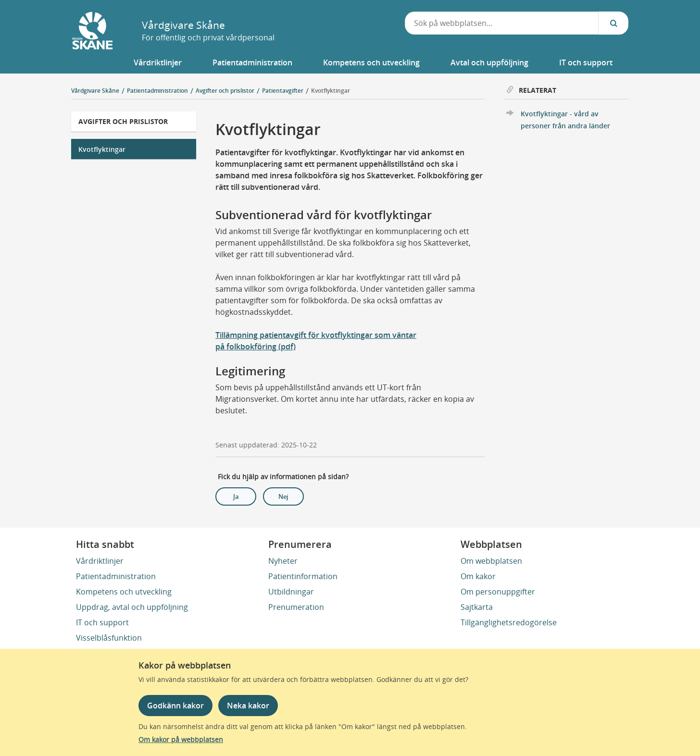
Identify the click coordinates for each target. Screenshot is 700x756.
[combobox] (502, 23)
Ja (236, 496)
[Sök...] (613, 23)
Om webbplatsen (491, 561)
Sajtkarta (477, 607)
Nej (283, 496)
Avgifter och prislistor (123, 121)
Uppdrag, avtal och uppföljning (132, 607)
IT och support (102, 622)
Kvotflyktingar (331, 91)
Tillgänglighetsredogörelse (509, 622)
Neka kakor (248, 706)
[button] (158, 62)
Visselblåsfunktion (109, 638)
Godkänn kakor (175, 706)
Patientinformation (303, 576)
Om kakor (478, 576)
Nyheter (283, 561)
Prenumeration (296, 607)
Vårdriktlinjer (100, 561)
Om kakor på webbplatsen (181, 739)
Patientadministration (116, 576)
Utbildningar (291, 592)
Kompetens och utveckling (124, 592)
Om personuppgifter (498, 592)
